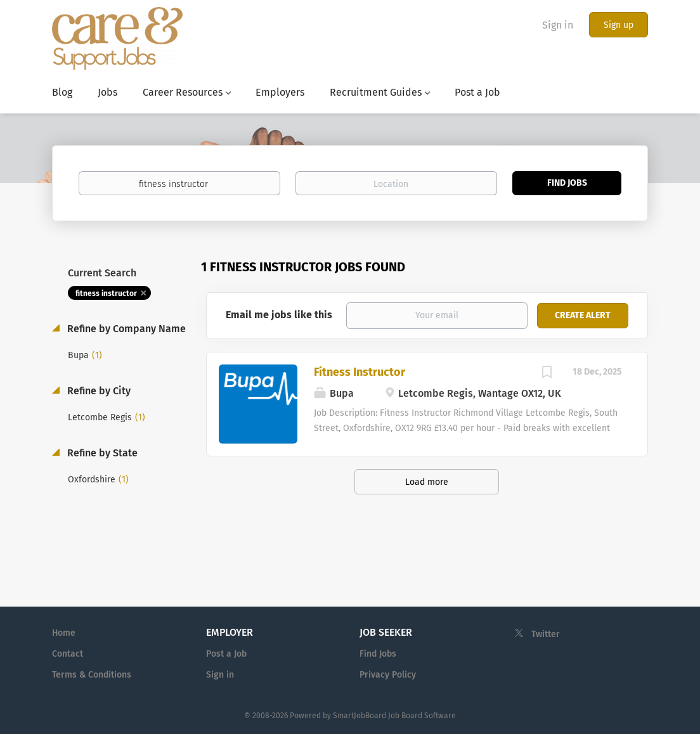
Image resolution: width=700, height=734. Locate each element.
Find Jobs (567, 183)
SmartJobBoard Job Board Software (394, 716)
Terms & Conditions (92, 675)
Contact (68, 654)
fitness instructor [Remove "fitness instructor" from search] (106, 293)
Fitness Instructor (360, 372)
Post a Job (226, 654)
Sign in (558, 25)
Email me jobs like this (279, 315)
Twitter (546, 634)
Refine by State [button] (101, 453)
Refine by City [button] (98, 391)
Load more (427, 482)
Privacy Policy (388, 675)
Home (64, 633)
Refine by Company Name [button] (125, 329)
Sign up (619, 25)
